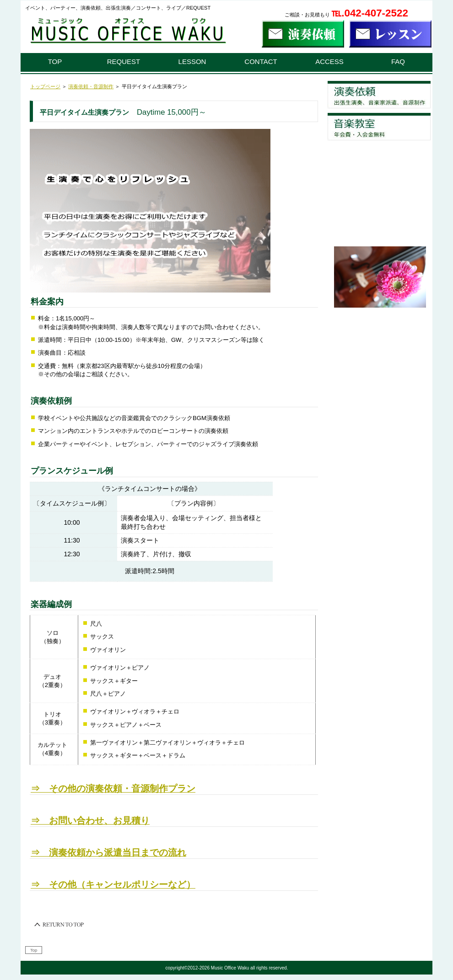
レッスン (379, 127)
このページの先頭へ (59, 925)
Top (34, 950)
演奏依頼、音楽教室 (126, 33)
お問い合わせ (379, 223)
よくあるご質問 (379, 159)
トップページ (45, 86)
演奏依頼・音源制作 (91, 86)
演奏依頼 (379, 95)
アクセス (379, 191)
